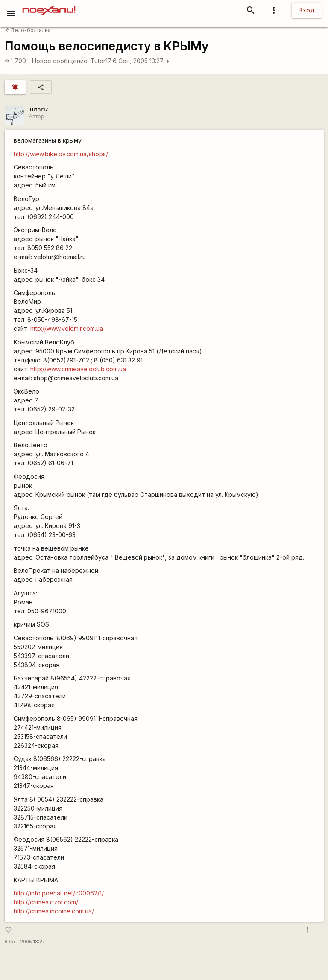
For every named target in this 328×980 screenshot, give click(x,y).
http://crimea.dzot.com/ (46, 902)
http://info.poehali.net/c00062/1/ (59, 893)
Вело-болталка (28, 30)
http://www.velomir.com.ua (67, 328)
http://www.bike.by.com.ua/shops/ (61, 154)
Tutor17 (101, 61)
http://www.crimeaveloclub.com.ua (78, 369)
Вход (307, 10)
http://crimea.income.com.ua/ (54, 911)
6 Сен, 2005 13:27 (141, 61)
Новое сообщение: (60, 61)
